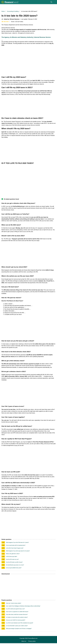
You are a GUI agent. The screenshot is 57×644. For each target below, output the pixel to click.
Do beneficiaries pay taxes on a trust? (15, 565)
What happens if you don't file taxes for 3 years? (17, 542)
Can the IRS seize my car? (12, 559)
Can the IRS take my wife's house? (14, 562)
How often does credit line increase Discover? (17, 614)
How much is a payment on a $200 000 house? (17, 612)
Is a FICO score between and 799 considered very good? (20, 623)
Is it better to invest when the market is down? (17, 617)
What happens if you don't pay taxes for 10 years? (18, 551)
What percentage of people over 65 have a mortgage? (19, 629)
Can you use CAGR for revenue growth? (16, 620)
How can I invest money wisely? (14, 603)
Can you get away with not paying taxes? (16, 545)
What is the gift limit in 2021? (13, 554)
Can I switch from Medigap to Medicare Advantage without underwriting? (23, 606)
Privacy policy (32, 641)
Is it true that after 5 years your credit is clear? (17, 626)
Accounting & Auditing (13, 11)
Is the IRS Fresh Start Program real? (15, 548)
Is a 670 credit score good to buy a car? (15, 609)
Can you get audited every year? (14, 568)
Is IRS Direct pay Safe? (12, 557)
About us (24, 641)
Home (3, 11)
